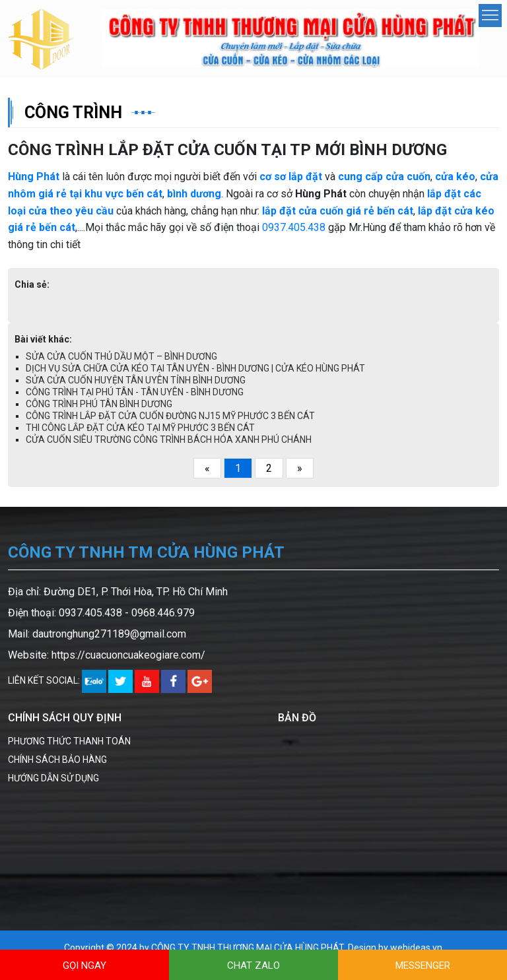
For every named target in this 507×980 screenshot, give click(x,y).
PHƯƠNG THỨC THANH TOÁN (69, 741)
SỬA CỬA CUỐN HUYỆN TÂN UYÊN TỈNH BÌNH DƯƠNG (136, 380)
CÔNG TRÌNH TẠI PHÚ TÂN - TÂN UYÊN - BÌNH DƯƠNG (135, 392)
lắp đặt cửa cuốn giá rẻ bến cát (338, 211)
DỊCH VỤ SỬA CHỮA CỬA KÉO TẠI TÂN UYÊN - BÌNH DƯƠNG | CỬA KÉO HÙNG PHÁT (195, 368)
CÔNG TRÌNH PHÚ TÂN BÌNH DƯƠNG (99, 404)
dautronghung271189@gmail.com (109, 634)
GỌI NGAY (84, 965)
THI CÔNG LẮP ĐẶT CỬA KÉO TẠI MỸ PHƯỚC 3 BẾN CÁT (140, 428)
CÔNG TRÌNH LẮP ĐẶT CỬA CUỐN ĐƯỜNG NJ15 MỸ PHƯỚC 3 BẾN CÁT (170, 416)
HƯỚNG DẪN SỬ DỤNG (53, 778)
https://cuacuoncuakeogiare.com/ (128, 655)
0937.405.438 (294, 227)
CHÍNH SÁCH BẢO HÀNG (57, 760)
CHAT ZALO (253, 965)
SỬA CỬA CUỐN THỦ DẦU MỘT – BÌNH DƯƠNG (121, 356)
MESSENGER (423, 965)
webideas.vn (416, 948)
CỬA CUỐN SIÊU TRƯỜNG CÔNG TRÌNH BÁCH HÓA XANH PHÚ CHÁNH (169, 440)
